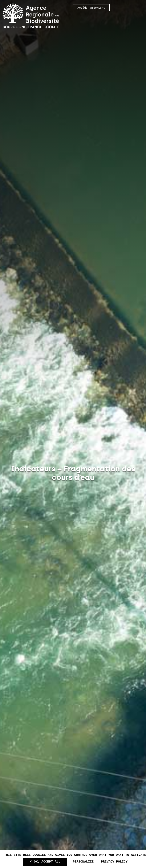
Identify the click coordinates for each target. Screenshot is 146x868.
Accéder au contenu (91, 8)
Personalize (83, 862)
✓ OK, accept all (45, 862)
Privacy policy (114, 862)
